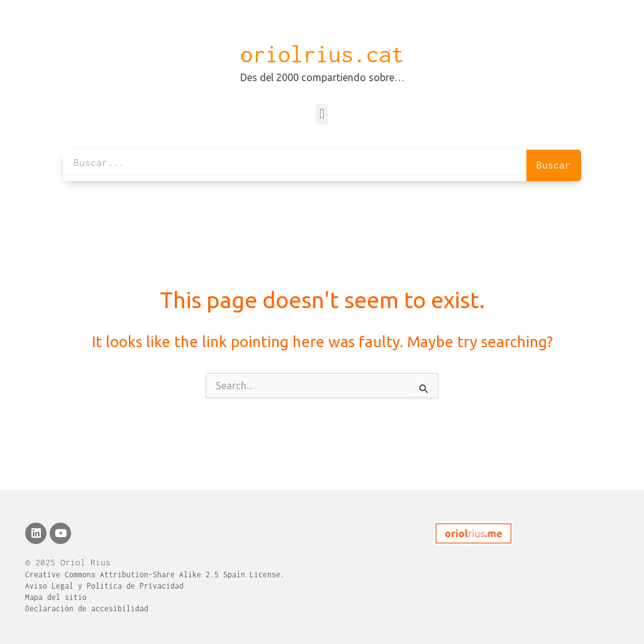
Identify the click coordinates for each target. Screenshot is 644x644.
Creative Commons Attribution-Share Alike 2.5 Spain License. (155, 575)
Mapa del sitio (56, 597)
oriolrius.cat (322, 54)
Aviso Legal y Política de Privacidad (104, 586)
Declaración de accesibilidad (87, 608)
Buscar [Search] (553, 165)
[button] (322, 114)
